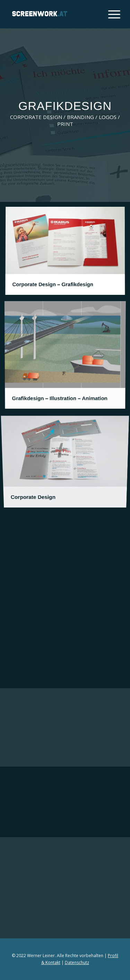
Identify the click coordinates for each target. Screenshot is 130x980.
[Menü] (111, 14)
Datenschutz (77, 962)
